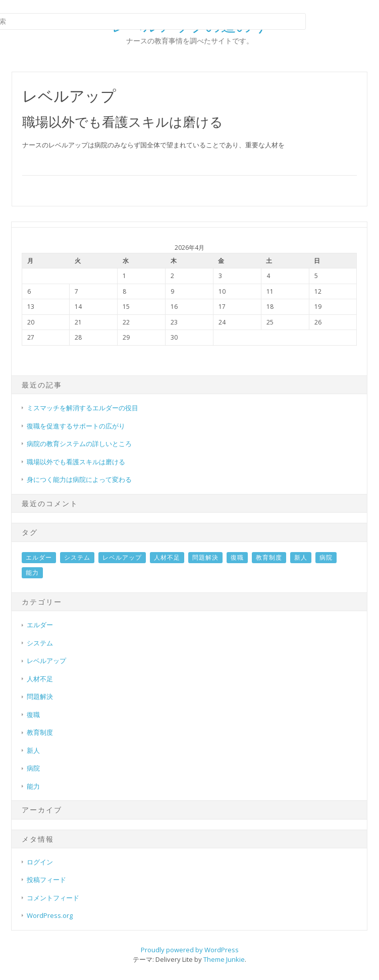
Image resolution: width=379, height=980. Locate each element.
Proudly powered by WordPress (190, 950)
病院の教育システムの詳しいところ (79, 444)
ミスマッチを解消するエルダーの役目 (83, 408)
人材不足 (167, 557)
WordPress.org (50, 915)
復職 (237, 557)
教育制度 (269, 557)
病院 (326, 557)
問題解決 (205, 557)
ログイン (40, 862)
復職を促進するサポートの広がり (76, 426)
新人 (301, 557)
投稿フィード (46, 880)
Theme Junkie (224, 959)
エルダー (39, 557)
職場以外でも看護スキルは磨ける (123, 122)
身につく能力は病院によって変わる (79, 479)
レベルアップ (122, 557)
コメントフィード (53, 898)
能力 (32, 573)
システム (77, 557)
